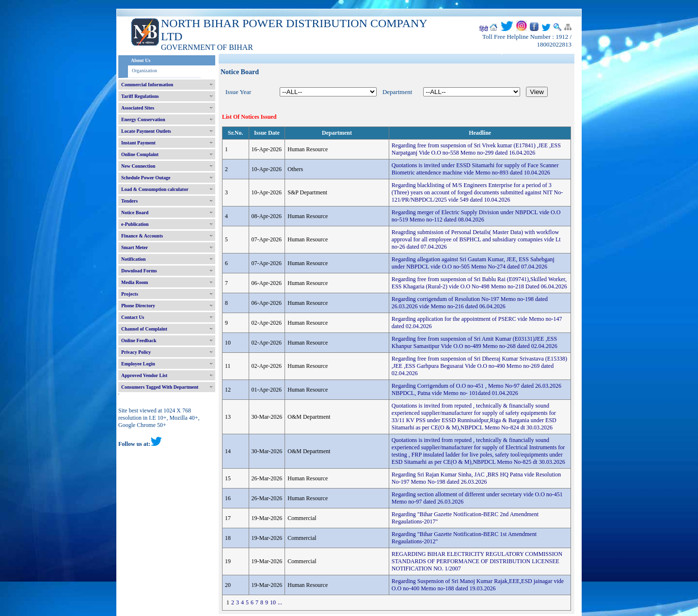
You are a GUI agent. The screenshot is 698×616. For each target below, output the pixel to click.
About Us (141, 60)
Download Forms (139, 271)
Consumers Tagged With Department (160, 387)
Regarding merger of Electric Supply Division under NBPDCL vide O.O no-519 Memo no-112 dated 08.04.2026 (476, 216)
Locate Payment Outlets (146, 131)
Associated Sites (138, 108)
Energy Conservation (143, 119)
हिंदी (484, 29)
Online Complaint (140, 154)
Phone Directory (138, 306)
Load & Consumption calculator (155, 189)
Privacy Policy (136, 352)
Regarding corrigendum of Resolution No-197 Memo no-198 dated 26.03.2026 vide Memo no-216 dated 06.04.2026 (470, 303)
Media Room (135, 282)
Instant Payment (138, 143)
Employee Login (138, 364)
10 (273, 602)
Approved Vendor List (144, 375)
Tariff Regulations (140, 96)
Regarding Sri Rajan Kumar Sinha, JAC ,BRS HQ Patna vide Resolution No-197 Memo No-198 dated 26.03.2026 (476, 478)
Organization (144, 71)
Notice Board (135, 213)
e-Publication (135, 224)
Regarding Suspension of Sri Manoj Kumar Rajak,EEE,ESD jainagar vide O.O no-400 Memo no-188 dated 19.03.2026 (478, 585)
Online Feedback (139, 340)
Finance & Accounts (142, 236)
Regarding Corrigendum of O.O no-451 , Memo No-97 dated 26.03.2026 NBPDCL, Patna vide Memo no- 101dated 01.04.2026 (476, 389)
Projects (130, 294)
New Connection (138, 166)
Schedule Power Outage (146, 178)
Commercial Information (147, 85)
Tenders (129, 201)
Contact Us (133, 317)
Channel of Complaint (144, 329)
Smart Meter (135, 247)
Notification (134, 259)
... (280, 602)
